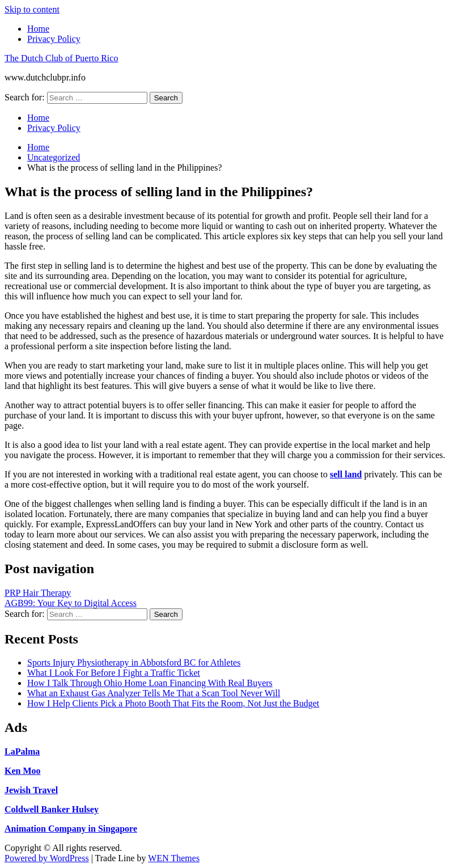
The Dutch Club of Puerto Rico (61, 58)
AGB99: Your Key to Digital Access (71, 603)
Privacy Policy (54, 39)
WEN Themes (174, 858)
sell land (346, 474)
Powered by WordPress (47, 858)
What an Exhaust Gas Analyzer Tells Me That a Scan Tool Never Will (154, 693)
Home (38, 29)
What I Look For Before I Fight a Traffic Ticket (114, 673)
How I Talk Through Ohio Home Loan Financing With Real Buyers (150, 683)
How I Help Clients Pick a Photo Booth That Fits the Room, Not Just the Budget (173, 703)
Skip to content (32, 9)
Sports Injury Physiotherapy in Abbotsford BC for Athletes (134, 662)
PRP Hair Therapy (38, 593)
